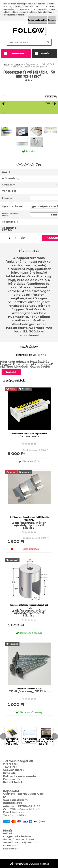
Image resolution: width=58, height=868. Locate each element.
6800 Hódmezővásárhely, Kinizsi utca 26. (25, 809)
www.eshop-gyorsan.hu (39, 864)
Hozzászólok (11, 372)
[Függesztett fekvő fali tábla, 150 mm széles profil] (29, 104)
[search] (48, 42)
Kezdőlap (7, 64)
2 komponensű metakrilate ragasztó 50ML (29, 433)
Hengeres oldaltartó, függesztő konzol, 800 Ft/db (29, 606)
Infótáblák (17, 64)
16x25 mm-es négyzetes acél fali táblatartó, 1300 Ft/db (29, 518)
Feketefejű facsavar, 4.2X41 (29, 688)
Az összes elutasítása (37, 20)
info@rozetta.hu (18, 812)
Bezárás (52, 20)
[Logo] (29, 31)
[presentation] (3, 104)
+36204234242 (21, 815)
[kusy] (10, 238)
